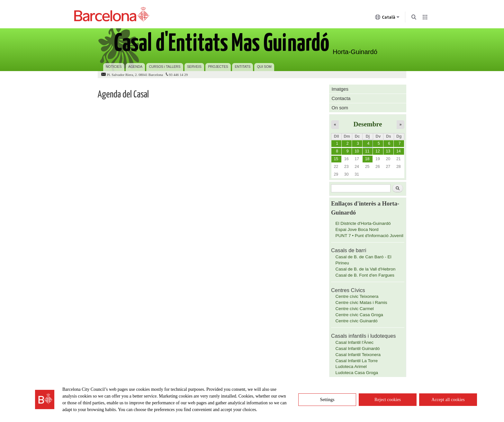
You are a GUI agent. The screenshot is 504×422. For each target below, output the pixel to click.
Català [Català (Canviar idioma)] (387, 18)
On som (340, 108)
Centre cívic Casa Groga (359, 315)
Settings (327, 400)
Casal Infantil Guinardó (358, 349)
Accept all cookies (448, 400)
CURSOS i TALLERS (165, 67)
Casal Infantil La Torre (357, 361)
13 (388, 151)
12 (378, 151)
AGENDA (135, 67)
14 (399, 151)
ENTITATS (243, 67)
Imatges (340, 89)
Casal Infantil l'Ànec (355, 342)
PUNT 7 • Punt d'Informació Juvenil (369, 236)
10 (357, 151)
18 (367, 159)
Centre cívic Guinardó (357, 321)
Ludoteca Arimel (351, 367)
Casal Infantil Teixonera (358, 355)
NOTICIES (114, 67)
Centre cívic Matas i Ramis (361, 303)
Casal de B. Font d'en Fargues (365, 275)
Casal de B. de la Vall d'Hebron (366, 269)
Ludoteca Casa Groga (357, 373)
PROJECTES (218, 67)
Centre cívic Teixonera (357, 296)
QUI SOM (264, 67)
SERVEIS (194, 67)
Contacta (341, 98)
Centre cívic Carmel (355, 309)
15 (336, 159)
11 (367, 151)
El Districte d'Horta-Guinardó (363, 223)
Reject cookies (388, 400)
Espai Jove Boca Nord (357, 229)
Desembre (368, 124)
